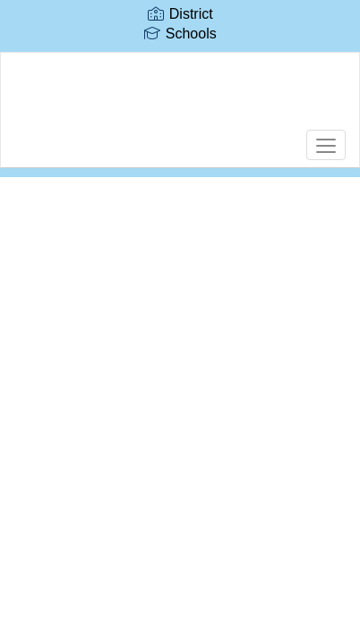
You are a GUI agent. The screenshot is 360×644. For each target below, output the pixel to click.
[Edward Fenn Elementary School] (180, 97)
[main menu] (326, 145)
